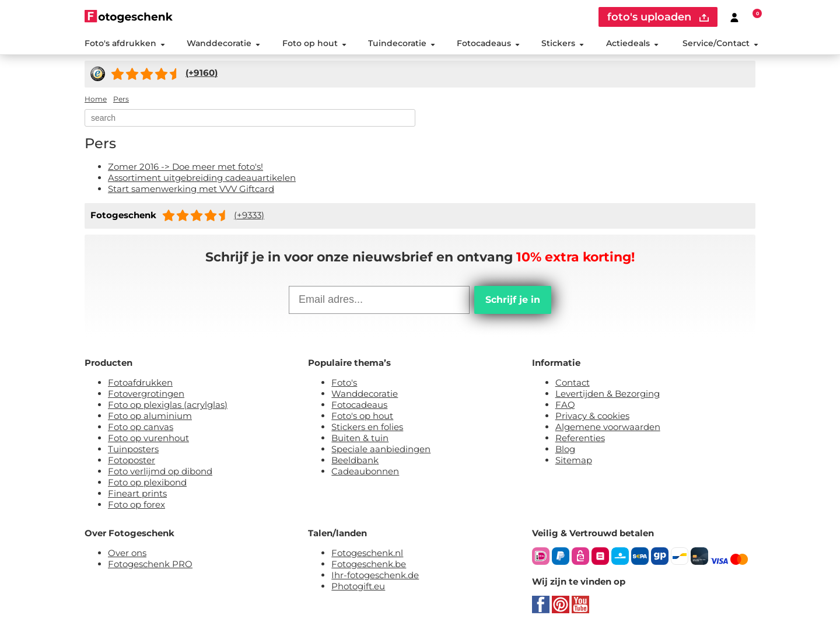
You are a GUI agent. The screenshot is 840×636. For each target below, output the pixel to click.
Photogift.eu (358, 586)
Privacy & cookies (592, 416)
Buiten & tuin (360, 438)
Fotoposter (132, 460)
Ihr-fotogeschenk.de (375, 575)
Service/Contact (720, 43)
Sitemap (574, 460)
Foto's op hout (362, 416)
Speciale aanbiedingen (381, 449)
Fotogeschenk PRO (150, 564)
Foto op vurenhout (148, 438)
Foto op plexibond (147, 482)
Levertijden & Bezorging (608, 394)
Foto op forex (136, 504)
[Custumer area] (734, 17)
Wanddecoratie (223, 43)
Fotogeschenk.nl (367, 553)
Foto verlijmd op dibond (160, 471)
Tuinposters (133, 449)
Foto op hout (314, 43)
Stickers (563, 43)
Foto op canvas (141, 427)
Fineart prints (137, 493)
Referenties (580, 438)
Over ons (127, 553)
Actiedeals (632, 43)
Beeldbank (355, 460)
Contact (573, 382)
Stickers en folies (367, 427)
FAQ (565, 405)
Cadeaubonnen (365, 471)
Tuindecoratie (402, 43)
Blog (565, 449)
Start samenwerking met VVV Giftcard (191, 189)
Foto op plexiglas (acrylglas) (168, 405)
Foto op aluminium (150, 416)
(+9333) (249, 215)
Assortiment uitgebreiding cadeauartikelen (202, 178)
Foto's (344, 382)
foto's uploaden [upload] (658, 17)
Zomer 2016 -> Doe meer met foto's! (185, 167)
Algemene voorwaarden (608, 427)
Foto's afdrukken (125, 43)
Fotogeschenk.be (369, 564)
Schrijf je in (513, 300)
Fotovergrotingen (146, 394)
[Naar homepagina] (129, 16)
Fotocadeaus (488, 43)
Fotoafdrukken (140, 382)
